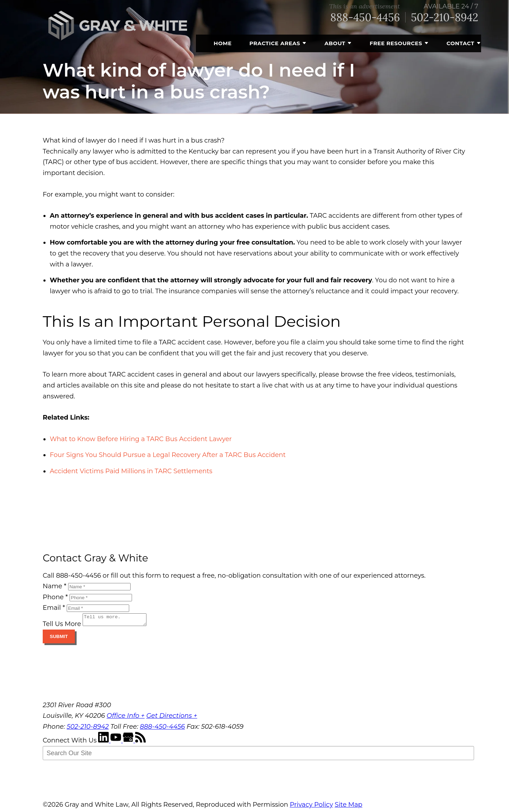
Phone (55, 597)
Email (54, 608)
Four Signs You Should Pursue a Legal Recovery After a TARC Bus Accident (168, 455)
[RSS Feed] (140, 742)
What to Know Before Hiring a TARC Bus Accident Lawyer (141, 439)
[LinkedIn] (104, 742)
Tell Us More (62, 626)
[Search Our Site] (258, 755)
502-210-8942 (445, 17)
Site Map (348, 807)
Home (223, 43)
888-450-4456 (365, 17)
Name (55, 586)
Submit (59, 639)
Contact (460, 43)
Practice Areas (275, 43)
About (335, 43)
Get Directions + (172, 718)
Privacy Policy (311, 807)
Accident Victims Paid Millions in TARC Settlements (131, 471)
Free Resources (396, 43)
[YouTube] (117, 742)
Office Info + (126, 718)
